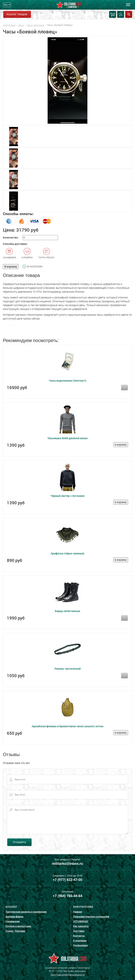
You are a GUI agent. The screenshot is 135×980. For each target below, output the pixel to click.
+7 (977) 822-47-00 (68, 880)
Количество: (11, 237)
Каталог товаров (17, 14)
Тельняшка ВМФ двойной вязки (67, 438)
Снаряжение (13, 921)
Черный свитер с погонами (67, 496)
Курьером (27, 253)
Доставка (79, 931)
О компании (80, 940)
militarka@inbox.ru (68, 864)
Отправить (19, 842)
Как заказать (81, 926)
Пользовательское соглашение (91, 916)
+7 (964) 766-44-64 (68, 896)
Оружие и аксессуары (18, 926)
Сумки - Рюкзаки (15, 931)
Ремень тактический (68, 669)
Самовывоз (9, 253)
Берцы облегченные (67, 611)
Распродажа (80, 945)
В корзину (11, 266)
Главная (78, 912)
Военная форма (14, 916)
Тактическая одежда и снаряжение (26, 912)
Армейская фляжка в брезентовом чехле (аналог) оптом (68, 726)
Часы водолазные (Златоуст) (68, 381)
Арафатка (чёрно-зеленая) (67, 553)
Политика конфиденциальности (68, 974)
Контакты (79, 936)
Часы (21, 25)
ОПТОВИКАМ (81, 921)
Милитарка (9, 25)
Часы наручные (35, 25)
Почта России (46, 253)
